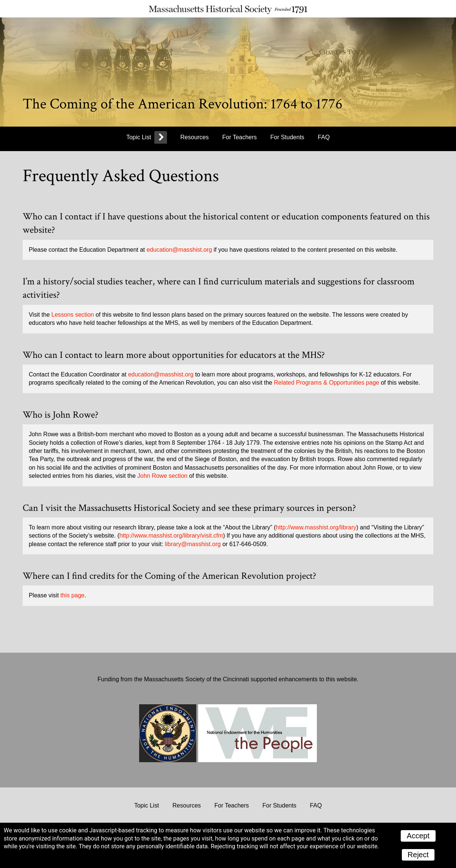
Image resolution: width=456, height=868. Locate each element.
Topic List (139, 137)
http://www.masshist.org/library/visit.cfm (171, 536)
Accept (418, 836)
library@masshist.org (193, 544)
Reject (418, 855)
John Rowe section (162, 476)
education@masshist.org (179, 250)
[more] (161, 138)
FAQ (324, 137)
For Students (288, 137)
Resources (194, 137)
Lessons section (73, 315)
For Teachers (240, 137)
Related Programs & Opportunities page (327, 383)
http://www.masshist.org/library (316, 527)
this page (73, 595)
